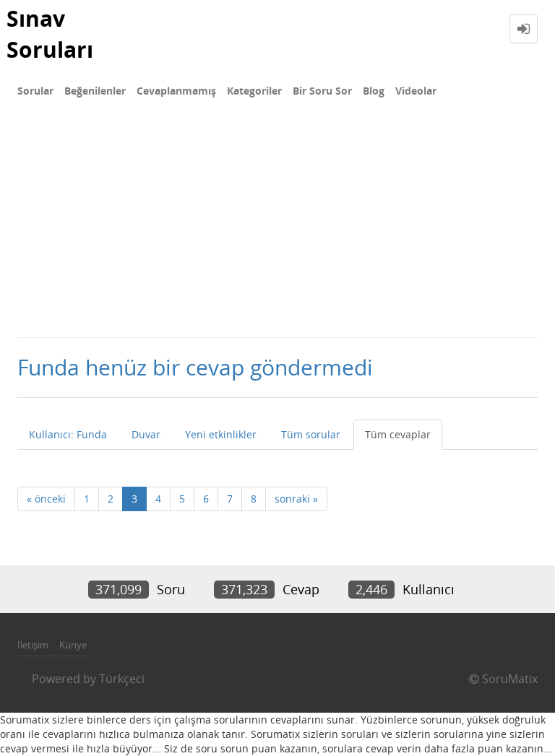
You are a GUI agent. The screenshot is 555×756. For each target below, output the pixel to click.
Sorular (35, 91)
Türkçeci (122, 679)
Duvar (146, 434)
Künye (73, 645)
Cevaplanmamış (176, 91)
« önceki (46, 499)
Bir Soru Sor (322, 91)
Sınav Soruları (50, 34)
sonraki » (296, 499)
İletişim (33, 645)
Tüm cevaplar (398, 434)
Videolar (416, 91)
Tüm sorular (311, 434)
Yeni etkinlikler (221, 434)
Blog (374, 91)
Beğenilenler (95, 91)
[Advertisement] (277, 228)
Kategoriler (254, 91)
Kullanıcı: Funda (68, 434)
